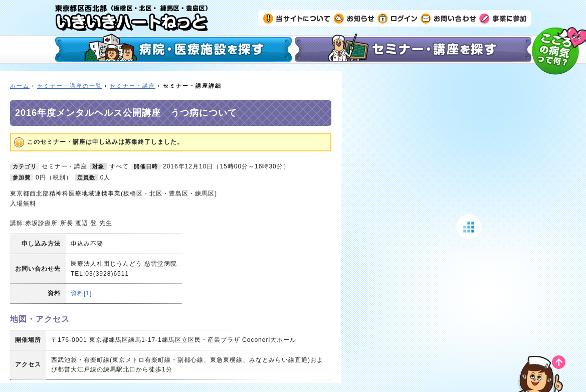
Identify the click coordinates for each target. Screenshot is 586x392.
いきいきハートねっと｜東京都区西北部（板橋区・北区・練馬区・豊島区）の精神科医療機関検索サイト (132, 18)
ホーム (20, 86)
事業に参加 (503, 18)
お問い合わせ (448, 18)
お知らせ (354, 18)
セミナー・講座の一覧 (70, 86)
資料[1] (81, 293)
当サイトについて (297, 18)
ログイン (398, 18)
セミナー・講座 (133, 86)
